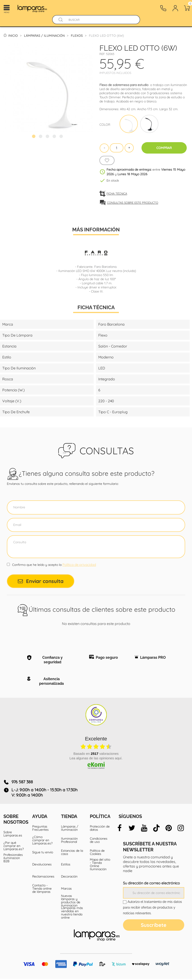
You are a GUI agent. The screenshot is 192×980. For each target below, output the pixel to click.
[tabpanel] (48, 88)
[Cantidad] (117, 148)
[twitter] (132, 829)
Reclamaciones (43, 878)
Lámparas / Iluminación (70, 829)
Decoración (69, 878)
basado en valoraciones (96, 754)
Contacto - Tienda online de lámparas (42, 890)
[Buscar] (100, 20)
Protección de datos (100, 829)
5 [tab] (62, 137)
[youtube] (144, 829)
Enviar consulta (41, 581)
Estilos (66, 865)
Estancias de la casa (72, 853)
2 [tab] (41, 137)
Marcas (66, 890)
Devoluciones (42, 865)
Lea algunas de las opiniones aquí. (96, 759)
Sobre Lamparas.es (13, 835)
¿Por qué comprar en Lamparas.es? (14, 847)
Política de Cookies (97, 853)
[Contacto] (163, 8)
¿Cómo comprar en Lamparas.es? (42, 841)
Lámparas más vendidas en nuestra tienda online (72, 914)
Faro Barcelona (105, 267)
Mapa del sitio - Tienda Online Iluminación (100, 865)
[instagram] (181, 829)
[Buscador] (61, 20)
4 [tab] (55, 137)
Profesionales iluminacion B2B (13, 859)
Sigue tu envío (43, 853)
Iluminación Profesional (69, 841)
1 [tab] (34, 137)
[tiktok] (156, 829)
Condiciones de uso (99, 841)
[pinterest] (169, 829)
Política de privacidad (79, 565)
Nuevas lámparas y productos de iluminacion (71, 902)
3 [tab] (48, 137)
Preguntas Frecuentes (40, 829)
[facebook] (120, 829)
